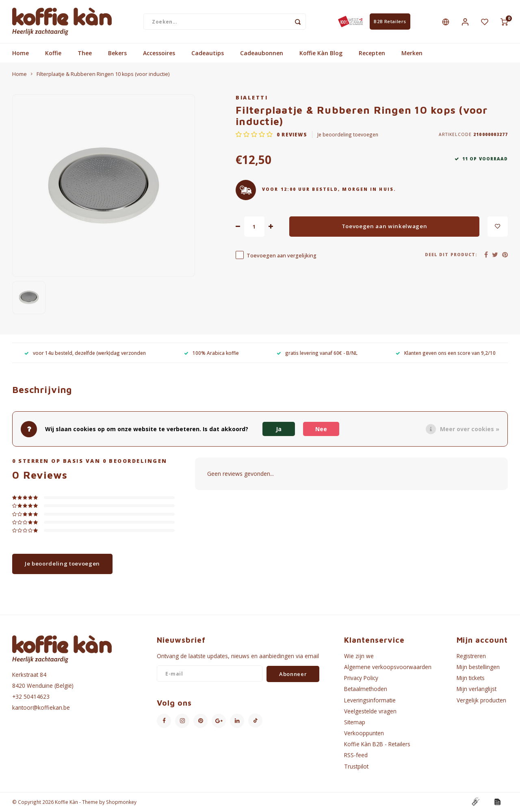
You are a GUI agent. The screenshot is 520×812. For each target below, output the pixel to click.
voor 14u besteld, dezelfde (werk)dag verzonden (85, 353)
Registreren (471, 657)
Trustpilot (356, 767)
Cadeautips (208, 54)
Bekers (117, 54)
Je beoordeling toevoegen (348, 135)
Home (21, 54)
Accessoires (159, 54)
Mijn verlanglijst (477, 690)
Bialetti (252, 98)
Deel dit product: (451, 255)
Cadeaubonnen (262, 54)
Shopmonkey (121, 802)
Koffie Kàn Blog (321, 54)
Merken (412, 54)
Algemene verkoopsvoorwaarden (388, 668)
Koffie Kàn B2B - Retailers (377, 745)
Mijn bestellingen (478, 668)
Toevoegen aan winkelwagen (385, 227)
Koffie (53, 54)
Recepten (372, 54)
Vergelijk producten (481, 701)
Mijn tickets (471, 679)
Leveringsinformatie (370, 701)
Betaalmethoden (366, 690)
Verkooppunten (364, 734)
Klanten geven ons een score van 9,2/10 (446, 353)
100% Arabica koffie (211, 353)
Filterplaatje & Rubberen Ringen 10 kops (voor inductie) (103, 75)
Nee (321, 429)
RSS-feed (356, 756)
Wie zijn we (359, 657)
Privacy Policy (361, 679)
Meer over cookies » (470, 429)
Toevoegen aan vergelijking (282, 256)
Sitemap (355, 723)
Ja (279, 429)
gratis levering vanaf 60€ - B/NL (317, 353)
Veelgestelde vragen (370, 712)
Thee (85, 54)
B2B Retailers (390, 22)
